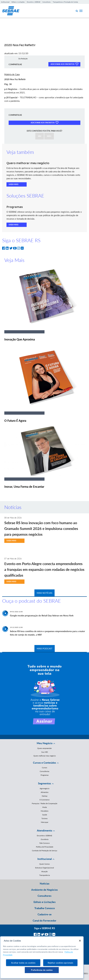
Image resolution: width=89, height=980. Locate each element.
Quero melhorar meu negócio (45, 756)
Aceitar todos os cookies (23, 963)
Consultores (47, 2)
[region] (42, 957)
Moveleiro (45, 811)
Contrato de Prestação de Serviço (45, 851)
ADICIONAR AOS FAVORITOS (64, 64)
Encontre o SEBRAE (34, 2)
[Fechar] (80, 941)
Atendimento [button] (44, 830)
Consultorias (44, 771)
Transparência (45, 875)
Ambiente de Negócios (44, 890)
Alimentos (45, 792)
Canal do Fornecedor (44, 920)
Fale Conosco (45, 843)
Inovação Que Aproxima (20, 339)
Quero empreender (44, 748)
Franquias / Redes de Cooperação (45, 803)
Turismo (44, 818)
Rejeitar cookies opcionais (60, 963)
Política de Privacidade (45, 847)
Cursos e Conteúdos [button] (44, 763)
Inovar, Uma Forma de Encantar (24, 487)
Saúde (45, 815)
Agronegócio (45, 788)
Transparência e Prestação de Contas (65, 2)
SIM (40, 136)
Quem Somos (44, 864)
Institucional (5, 2)
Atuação (44, 871)
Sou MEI (45, 752)
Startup (45, 796)
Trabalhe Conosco (45, 908)
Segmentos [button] (44, 783)
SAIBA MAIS (14, 184)
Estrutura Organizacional (44, 868)
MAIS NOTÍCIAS (44, 593)
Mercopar (45, 822)
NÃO (49, 136)
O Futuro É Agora (15, 421)
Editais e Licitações (18, 2)
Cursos (44, 768)
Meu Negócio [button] (45, 743)
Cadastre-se (45, 914)
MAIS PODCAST (45, 648)
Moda (45, 807)
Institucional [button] (45, 859)
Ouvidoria (45, 839)
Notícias (45, 883)
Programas (45, 775)
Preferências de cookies (42, 970)
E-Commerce (44, 800)
